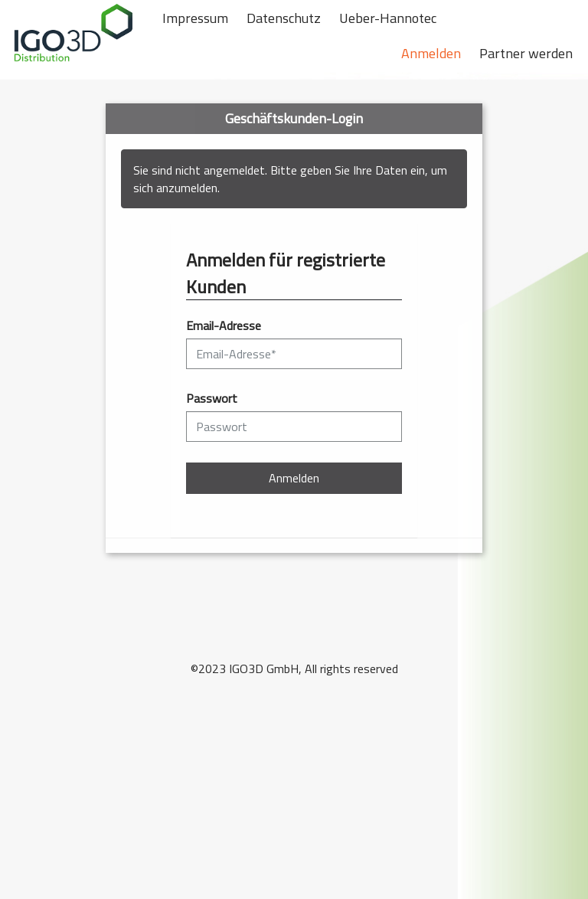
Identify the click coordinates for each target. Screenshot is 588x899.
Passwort (212, 399)
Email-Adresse (224, 326)
